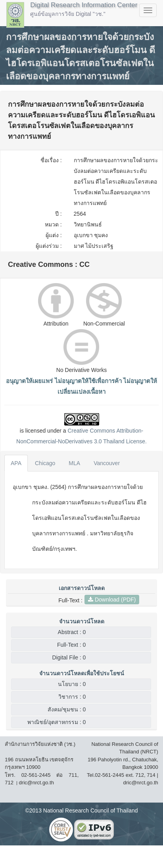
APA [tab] (16, 463)
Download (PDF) (112, 600)
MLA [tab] (74, 463)
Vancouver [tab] (107, 463)
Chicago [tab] (45, 463)
